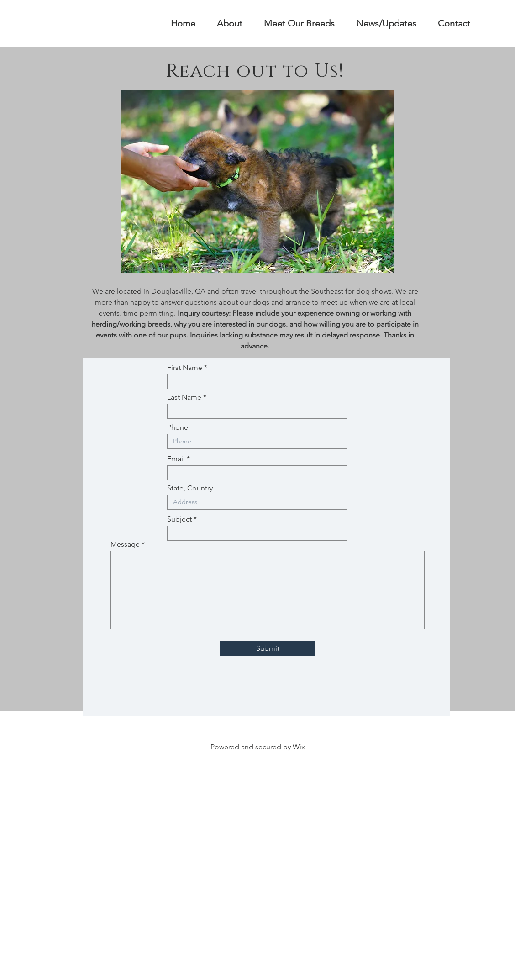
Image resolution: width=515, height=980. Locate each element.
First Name (185, 368)
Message (125, 544)
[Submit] (268, 649)
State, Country (190, 488)
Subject (179, 519)
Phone (178, 427)
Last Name (184, 397)
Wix (299, 747)
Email (176, 459)
